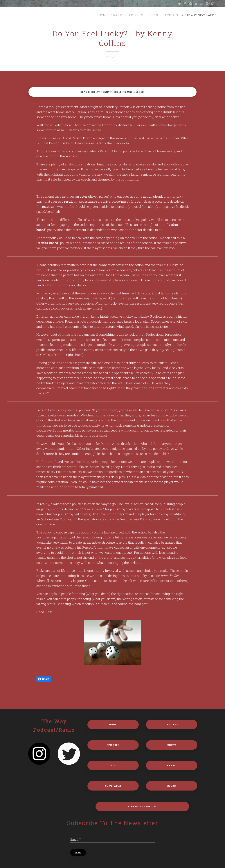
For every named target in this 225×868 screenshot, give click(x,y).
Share (44, 679)
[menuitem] (99, 15)
